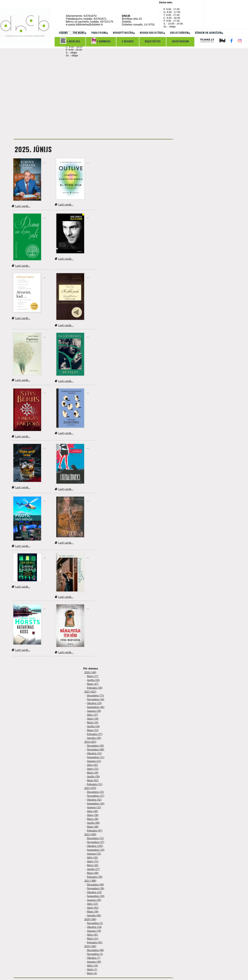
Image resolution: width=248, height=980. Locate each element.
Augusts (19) (94, 931)
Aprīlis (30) (93, 777)
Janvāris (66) (94, 915)
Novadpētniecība (124, 33)
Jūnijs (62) (93, 908)
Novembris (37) (96, 842)
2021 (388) (90, 881)
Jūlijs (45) (92, 765)
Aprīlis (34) (93, 726)
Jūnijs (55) (93, 769)
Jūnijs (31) (93, 861)
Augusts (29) (94, 900)
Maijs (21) (93, 939)
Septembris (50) (96, 896)
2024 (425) (90, 742)
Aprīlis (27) (93, 869)
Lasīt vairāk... (21, 206)
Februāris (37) (95, 734)
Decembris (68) (95, 885)
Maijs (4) (92, 973)
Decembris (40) (95, 950)
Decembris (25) (95, 792)
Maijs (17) (93, 676)
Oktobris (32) (94, 753)
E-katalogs (70, 41)
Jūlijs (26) (92, 858)
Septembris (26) (96, 804)
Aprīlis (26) (93, 680)
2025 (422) (90, 692)
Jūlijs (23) (92, 904)
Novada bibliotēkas (152, 33)
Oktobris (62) (94, 800)
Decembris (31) (95, 838)
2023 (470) (90, 788)
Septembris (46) (96, 707)
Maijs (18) (93, 773)
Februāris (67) (95, 831)
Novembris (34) (96, 699)
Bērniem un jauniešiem (209, 33)
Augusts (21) (94, 761)
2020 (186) (90, 919)
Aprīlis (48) (93, 823)
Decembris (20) (95, 746)
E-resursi (128, 41)
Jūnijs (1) (92, 969)
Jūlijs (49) (92, 811)
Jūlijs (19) (92, 966)
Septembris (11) (96, 757)
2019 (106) (90, 946)
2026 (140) (90, 672)
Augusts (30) (94, 962)
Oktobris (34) (94, 927)
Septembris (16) (96, 850)
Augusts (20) (94, 711)
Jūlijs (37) (92, 715)
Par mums (80, 33)
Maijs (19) (93, 723)
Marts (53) (93, 730)
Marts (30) (93, 912)
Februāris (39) (95, 877)
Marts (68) (93, 873)
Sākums (63, 33)
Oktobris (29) (94, 703)
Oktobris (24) (94, 892)
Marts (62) (93, 780)
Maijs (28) (93, 819)
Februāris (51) (95, 784)
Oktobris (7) (94, 958)
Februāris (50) (95, 688)
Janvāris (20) (94, 738)
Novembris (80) (96, 750)
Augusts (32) (94, 807)
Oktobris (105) (95, 846)
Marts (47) (93, 684)
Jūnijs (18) (93, 719)
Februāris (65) (95, 942)
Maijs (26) (93, 865)
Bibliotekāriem (180, 33)
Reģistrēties (153, 41)
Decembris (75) (95, 696)
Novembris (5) (95, 954)
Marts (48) (93, 827)
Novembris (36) (96, 888)
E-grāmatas (101, 41)
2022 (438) (90, 834)
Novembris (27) (96, 796)
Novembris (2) (95, 923)
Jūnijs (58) (93, 815)
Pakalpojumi (100, 33)
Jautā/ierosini (180, 41)
